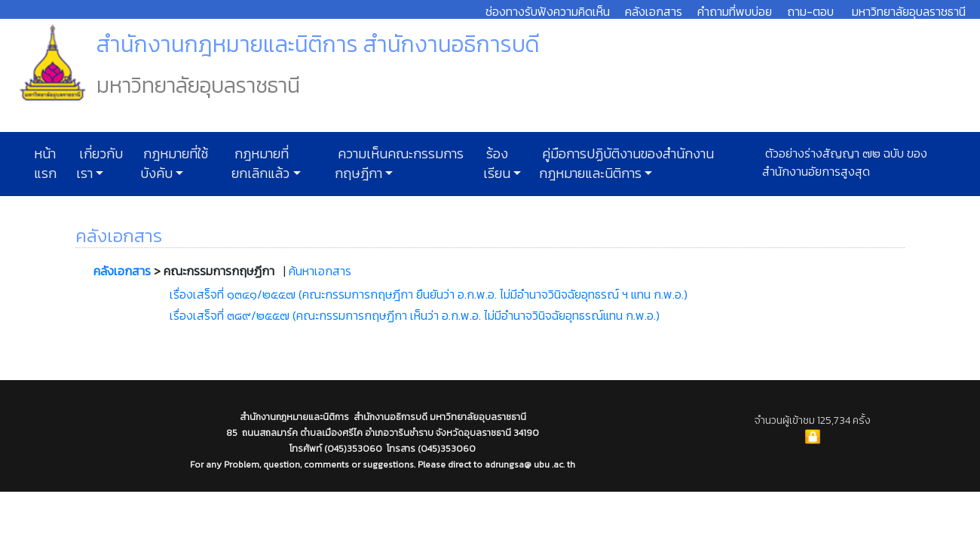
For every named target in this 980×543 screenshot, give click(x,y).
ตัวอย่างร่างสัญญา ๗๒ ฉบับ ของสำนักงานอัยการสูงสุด (845, 162)
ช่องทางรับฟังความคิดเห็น (548, 11)
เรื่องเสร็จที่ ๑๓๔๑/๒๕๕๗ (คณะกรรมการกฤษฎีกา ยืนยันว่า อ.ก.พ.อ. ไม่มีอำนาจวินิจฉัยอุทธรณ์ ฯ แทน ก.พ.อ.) (429, 294)
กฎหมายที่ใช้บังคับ (174, 164)
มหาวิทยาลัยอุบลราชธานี (909, 11)
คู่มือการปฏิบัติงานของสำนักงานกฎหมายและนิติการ (626, 164)
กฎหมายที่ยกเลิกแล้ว (260, 164)
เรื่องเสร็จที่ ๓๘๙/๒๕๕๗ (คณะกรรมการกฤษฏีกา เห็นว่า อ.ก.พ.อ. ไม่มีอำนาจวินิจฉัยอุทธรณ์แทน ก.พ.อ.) (415, 315)
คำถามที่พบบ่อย (735, 11)
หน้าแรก (45, 164)
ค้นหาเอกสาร (320, 271)
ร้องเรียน (497, 164)
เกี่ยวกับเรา (100, 164)
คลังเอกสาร (654, 11)
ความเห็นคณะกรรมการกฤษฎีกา (399, 164)
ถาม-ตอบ (810, 11)
